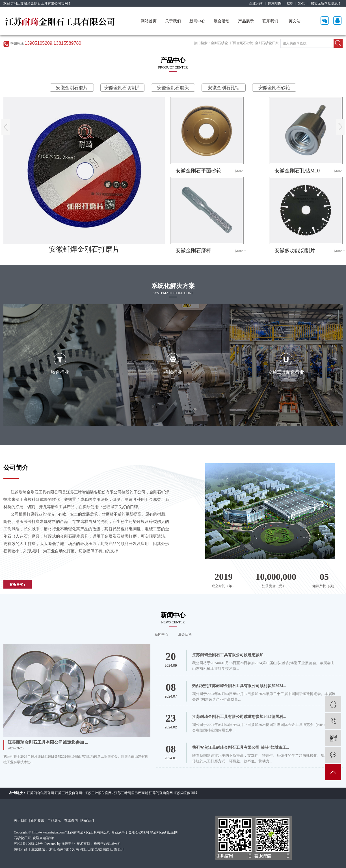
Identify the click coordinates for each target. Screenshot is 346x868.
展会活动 (222, 21)
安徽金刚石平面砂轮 (198, 171)
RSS (290, 3)
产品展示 (246, 21)
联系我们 (270, 21)
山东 (91, 849)
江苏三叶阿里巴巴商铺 (131, 793)
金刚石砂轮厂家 (267, 43)
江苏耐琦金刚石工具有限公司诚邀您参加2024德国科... (239, 717)
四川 (121, 849)
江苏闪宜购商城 (185, 793)
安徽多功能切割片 (295, 251)
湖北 (68, 849)
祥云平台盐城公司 (107, 844)
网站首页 (149, 21)
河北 (83, 849)
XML (302, 3)
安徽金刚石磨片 (72, 88)
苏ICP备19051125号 (28, 844)
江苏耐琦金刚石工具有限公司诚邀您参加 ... (48, 742)
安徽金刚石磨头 (173, 88)
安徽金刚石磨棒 (193, 251)
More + (240, 171)
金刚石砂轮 (219, 43)
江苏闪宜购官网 (161, 793)
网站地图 (275, 3)
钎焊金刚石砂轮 (241, 43)
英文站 (295, 21)
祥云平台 (68, 844)
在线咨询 (71, 820)
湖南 (60, 849)
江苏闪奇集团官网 (40, 793)
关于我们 (173, 21)
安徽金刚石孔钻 (224, 88)
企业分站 (256, 3)
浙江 (53, 849)
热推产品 (21, 849)
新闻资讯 (38, 820)
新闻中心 (197, 21)
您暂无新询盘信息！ (326, 3)
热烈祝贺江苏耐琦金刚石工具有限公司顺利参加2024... (239, 686)
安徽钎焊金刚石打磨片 (84, 249)
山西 (114, 849)
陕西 (106, 849)
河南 (75, 849)
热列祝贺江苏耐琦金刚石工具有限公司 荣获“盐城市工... (241, 748)
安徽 (98, 849)
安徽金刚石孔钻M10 (297, 171)
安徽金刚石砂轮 (274, 88)
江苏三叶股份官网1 (69, 793)
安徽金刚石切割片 (122, 88)
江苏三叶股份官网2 (99, 793)
